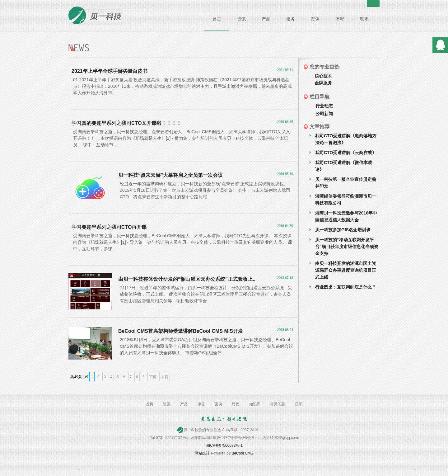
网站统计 (202, 453)
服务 (291, 19)
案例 (315, 19)
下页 (153, 377)
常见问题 (278, 404)
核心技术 (323, 76)
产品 (266, 19)
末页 (165, 377)
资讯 (241, 19)
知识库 (255, 404)
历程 (340, 19)
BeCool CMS (242, 453)
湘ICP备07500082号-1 (224, 445)
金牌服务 (323, 83)
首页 (217, 19)
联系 (364, 19)
